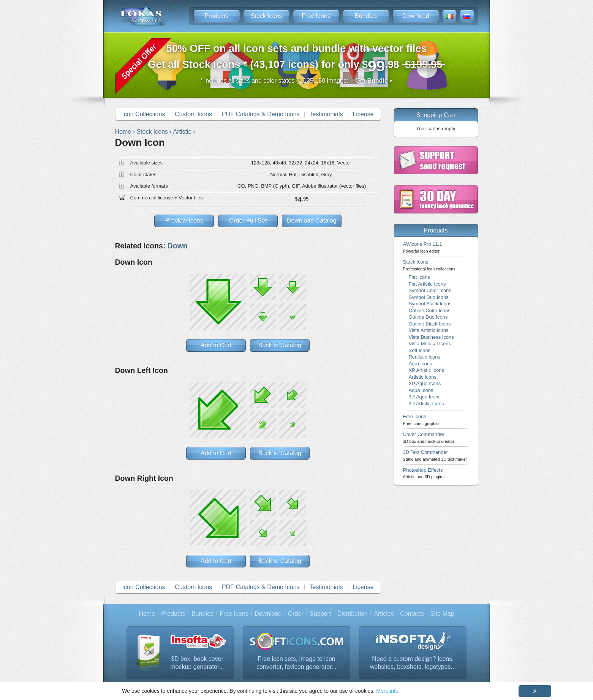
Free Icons (316, 16)
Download (415, 16)
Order (296, 614)
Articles (384, 614)
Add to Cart (216, 345)
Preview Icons (184, 220)
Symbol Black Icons (430, 304)
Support (320, 614)
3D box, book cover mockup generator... (197, 663)
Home (147, 614)
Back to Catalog (280, 345)
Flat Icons (419, 277)
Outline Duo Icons (428, 317)
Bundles (366, 16)
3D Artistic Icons (426, 404)
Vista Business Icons (431, 337)
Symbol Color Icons (430, 290)
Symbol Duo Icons (429, 297)
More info (387, 691)
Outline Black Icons (430, 324)
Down (178, 246)
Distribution (353, 614)
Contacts (412, 614)
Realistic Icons (425, 357)
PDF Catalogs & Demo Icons (261, 114)
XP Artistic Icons (426, 370)
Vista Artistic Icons (429, 330)
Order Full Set (248, 220)
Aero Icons (421, 364)
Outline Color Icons (430, 310)
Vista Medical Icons (430, 344)
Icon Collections (143, 114)
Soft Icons (420, 350)
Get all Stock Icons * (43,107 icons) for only (296, 59)
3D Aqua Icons (425, 397)
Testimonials (326, 114)
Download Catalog (312, 220)
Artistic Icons (423, 377)
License (363, 114)
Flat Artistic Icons (427, 284)
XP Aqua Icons (425, 383)
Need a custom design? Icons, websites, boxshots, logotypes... (413, 663)
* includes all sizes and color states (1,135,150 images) (296, 81)
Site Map (442, 614)
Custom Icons (193, 114)
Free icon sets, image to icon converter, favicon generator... (296, 663)
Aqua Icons (421, 390)
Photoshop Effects (424, 473)
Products (216, 16)
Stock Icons (266, 16)
